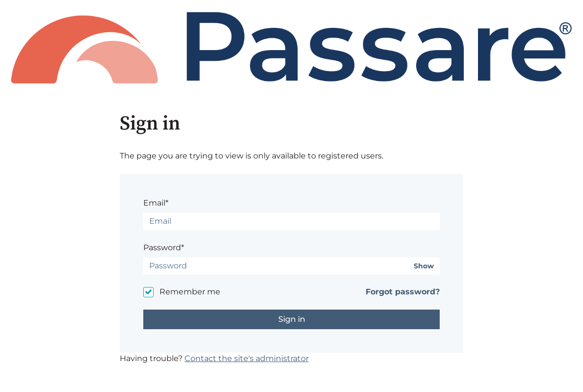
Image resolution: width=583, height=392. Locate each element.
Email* (156, 203)
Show (424, 266)
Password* (164, 248)
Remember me (190, 292)
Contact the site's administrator (247, 358)
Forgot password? (403, 292)
